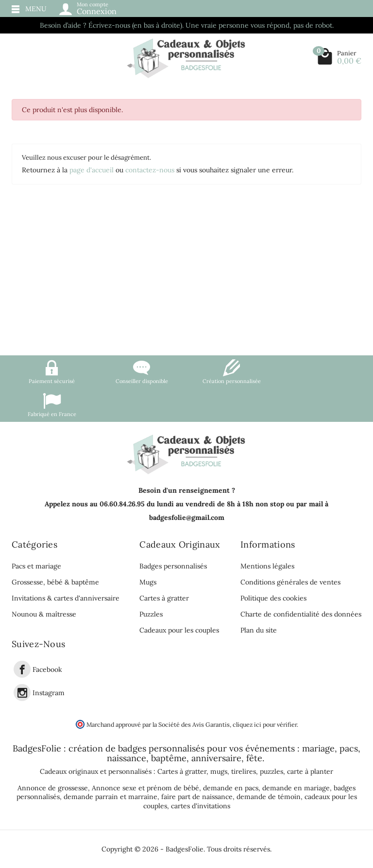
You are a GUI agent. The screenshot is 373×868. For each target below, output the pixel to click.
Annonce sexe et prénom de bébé (145, 788)
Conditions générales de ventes (290, 582)
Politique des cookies (273, 598)
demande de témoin (269, 797)
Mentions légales (267, 566)
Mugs (148, 582)
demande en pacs (231, 788)
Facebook (47, 669)
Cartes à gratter (164, 598)
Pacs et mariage (36, 566)
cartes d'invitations (201, 806)
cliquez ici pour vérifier (265, 724)
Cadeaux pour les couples (179, 630)
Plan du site (259, 630)
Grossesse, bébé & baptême (55, 582)
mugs (219, 771)
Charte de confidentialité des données (301, 614)
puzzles (271, 771)
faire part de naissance (197, 797)
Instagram (49, 693)
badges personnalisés (161, 748)
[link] (22, 669)
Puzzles (151, 614)
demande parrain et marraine (110, 797)
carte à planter (310, 771)
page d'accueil (92, 170)
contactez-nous (150, 170)
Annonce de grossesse (53, 788)
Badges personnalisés (173, 566)
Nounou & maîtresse (44, 614)
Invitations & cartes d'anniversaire (66, 598)
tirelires (244, 771)
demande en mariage (296, 788)
